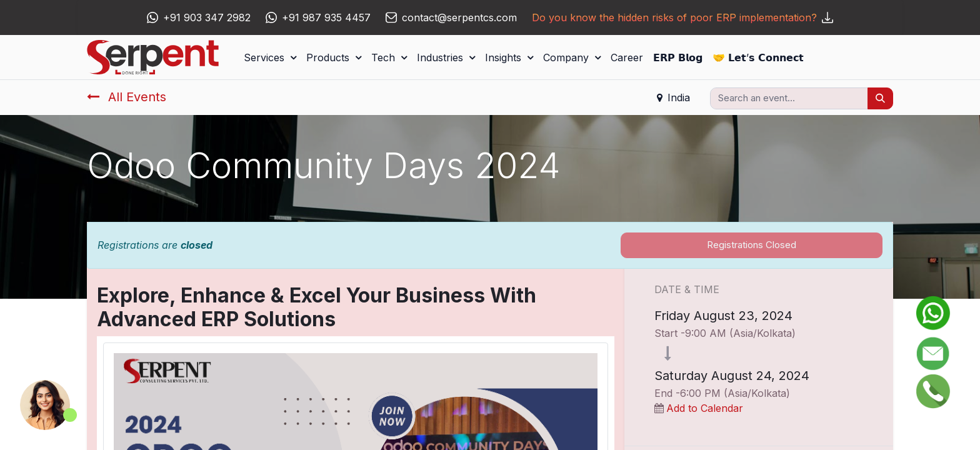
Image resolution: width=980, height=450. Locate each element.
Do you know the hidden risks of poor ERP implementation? (682, 17)
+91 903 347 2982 (207, 17)
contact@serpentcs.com (459, 17)
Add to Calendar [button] (705, 408)
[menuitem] (627, 57)
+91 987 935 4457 (326, 17)
